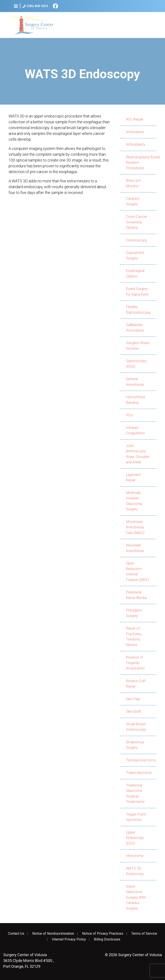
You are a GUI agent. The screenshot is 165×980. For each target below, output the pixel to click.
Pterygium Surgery (134, 613)
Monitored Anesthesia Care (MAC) (135, 527)
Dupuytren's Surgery (135, 255)
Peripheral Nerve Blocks (136, 595)
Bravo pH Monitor (133, 183)
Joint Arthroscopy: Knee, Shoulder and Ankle (138, 454)
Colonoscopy (136, 240)
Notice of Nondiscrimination (53, 934)
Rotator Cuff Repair (136, 684)
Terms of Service (144, 934)
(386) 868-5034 (35, 6)
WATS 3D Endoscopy (135, 871)
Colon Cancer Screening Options (137, 222)
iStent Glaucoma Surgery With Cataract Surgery (136, 897)
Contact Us (16, 934)
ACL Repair (134, 119)
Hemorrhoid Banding (135, 400)
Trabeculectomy (139, 773)
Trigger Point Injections (136, 817)
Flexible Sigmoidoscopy (138, 309)
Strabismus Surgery (135, 745)
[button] (16, 6)
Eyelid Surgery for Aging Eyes (137, 291)
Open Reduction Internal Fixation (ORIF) (137, 571)
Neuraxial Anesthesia (135, 548)
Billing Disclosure (107, 939)
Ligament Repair (133, 477)
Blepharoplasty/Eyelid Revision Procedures (141, 162)
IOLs (130, 415)
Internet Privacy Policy (69, 939)
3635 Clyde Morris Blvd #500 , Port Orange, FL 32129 (28, 961)
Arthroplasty (136, 144)
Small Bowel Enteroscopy (136, 727)
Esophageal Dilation (135, 273)
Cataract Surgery (133, 201)
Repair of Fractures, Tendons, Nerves (134, 636)
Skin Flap (133, 699)
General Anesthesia (135, 382)
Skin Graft (134, 711)
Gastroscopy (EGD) (136, 364)
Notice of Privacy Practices (103, 934)
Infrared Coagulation (135, 430)
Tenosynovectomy (141, 760)
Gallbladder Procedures (135, 328)
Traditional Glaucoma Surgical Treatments (135, 793)
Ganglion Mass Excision (138, 346)
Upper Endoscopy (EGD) (135, 838)
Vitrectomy (135, 856)
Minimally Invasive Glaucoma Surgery (134, 501)
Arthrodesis (135, 132)
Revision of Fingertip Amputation (135, 663)
